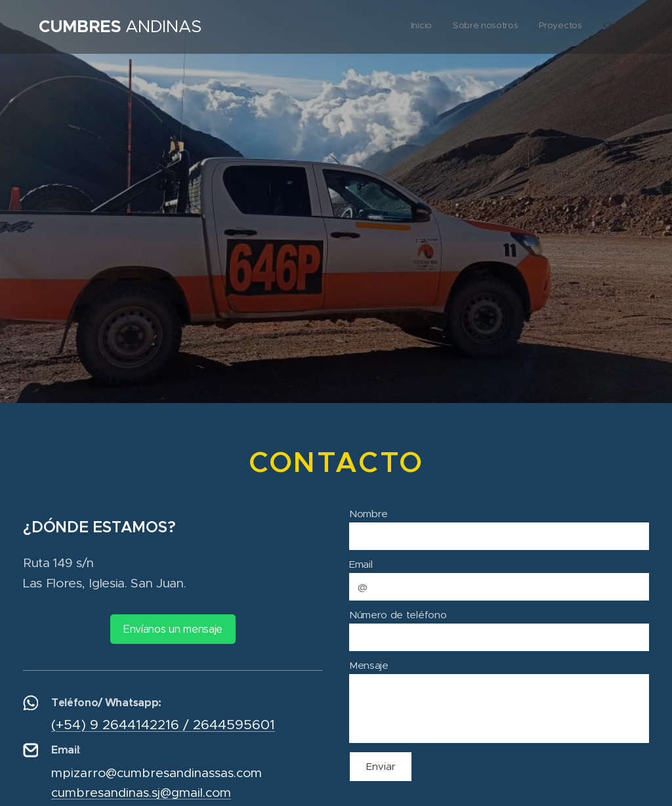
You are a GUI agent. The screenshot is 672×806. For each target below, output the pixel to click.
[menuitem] (582, 27)
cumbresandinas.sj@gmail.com (141, 792)
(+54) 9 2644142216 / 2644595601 (163, 724)
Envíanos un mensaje (173, 628)
